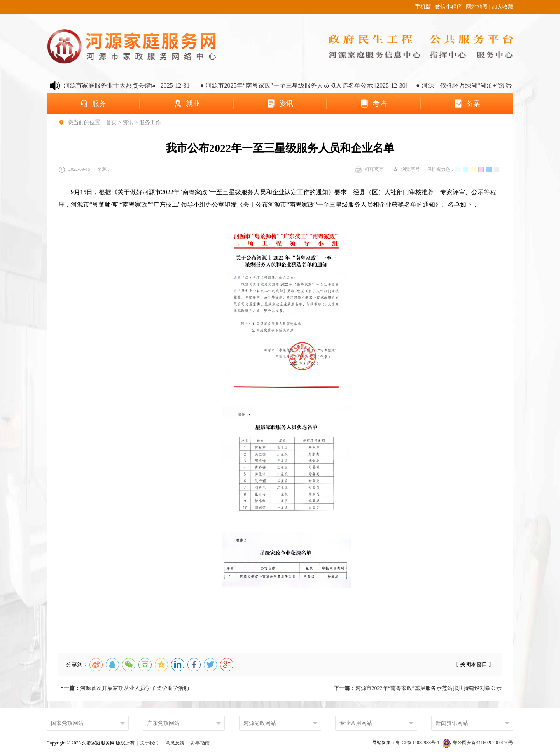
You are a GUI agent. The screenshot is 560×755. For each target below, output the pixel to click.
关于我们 (149, 743)
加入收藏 (502, 7)
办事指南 (200, 743)
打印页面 (369, 170)
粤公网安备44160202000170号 (478, 743)
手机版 (423, 7)
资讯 (128, 122)
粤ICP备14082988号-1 (418, 743)
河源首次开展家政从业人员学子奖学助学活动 (124, 688)
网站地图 (477, 7)
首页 (111, 122)
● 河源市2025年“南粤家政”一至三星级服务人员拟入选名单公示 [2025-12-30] (309, 85)
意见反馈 (175, 743)
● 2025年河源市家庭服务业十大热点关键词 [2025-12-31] (121, 85)
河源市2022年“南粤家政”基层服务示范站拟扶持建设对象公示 (418, 688)
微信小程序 (448, 7)
